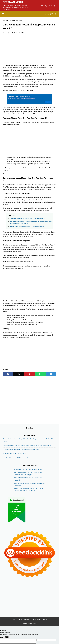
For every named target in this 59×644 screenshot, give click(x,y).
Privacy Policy (36, 622)
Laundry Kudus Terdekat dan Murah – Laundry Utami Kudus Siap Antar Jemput (27, 448)
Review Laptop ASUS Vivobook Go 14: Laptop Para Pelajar (27, 227)
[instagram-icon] (47, 6)
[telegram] (51, 374)
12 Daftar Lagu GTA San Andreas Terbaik (29, 472)
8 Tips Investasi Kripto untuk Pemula (14, 456)
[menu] (5, 14)
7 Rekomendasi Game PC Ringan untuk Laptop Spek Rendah (27, 219)
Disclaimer (27, 622)
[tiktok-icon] (55, 6)
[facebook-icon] (42, 6)
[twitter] (19, 374)
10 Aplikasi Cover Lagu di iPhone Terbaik (15, 460)
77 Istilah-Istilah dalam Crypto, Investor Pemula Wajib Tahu (21, 452)
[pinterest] (29, 374)
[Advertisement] (29, 50)
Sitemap (44, 622)
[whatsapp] (40, 374)
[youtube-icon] (51, 6)
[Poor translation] (7, 640)
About (14, 622)
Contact (20, 622)
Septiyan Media (13, 2)
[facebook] (8, 374)
